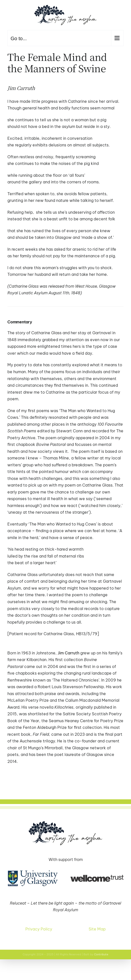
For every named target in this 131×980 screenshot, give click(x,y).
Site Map (97, 929)
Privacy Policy (39, 929)
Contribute (101, 954)
